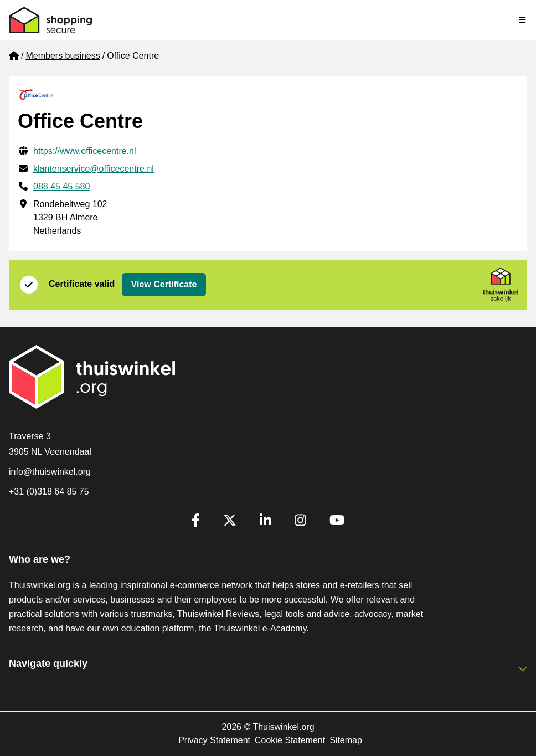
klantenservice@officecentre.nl (94, 169)
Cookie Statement (290, 740)
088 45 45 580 (61, 186)
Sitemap (346, 740)
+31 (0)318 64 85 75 (49, 492)
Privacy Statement (214, 740)
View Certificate (164, 284)
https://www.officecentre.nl (85, 151)
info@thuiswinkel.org (50, 472)
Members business (63, 56)
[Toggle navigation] (523, 20)
